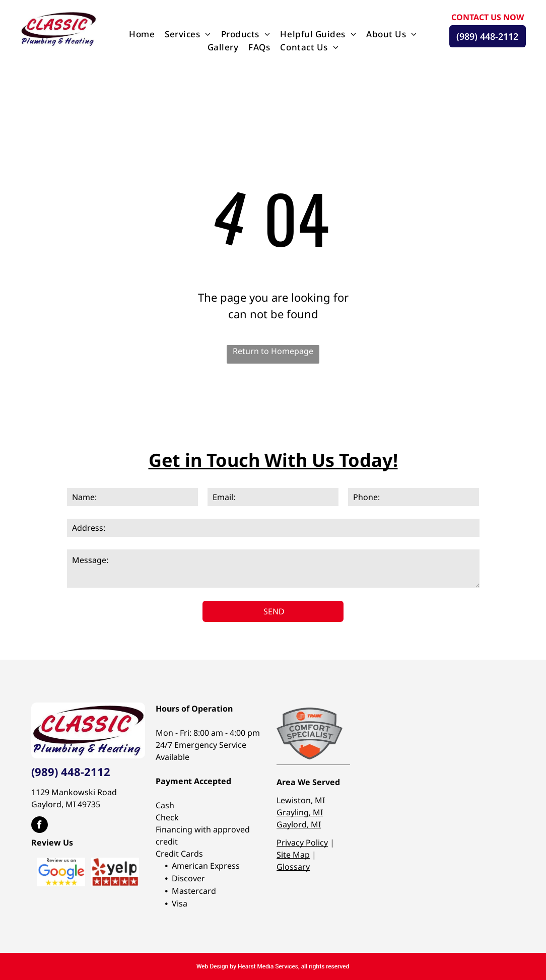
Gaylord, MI (299, 824)
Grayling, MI (300, 812)
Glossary (293, 867)
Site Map (293, 855)
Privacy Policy (302, 843)
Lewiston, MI (301, 800)
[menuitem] (142, 34)
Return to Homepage (273, 351)
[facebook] (40, 826)
